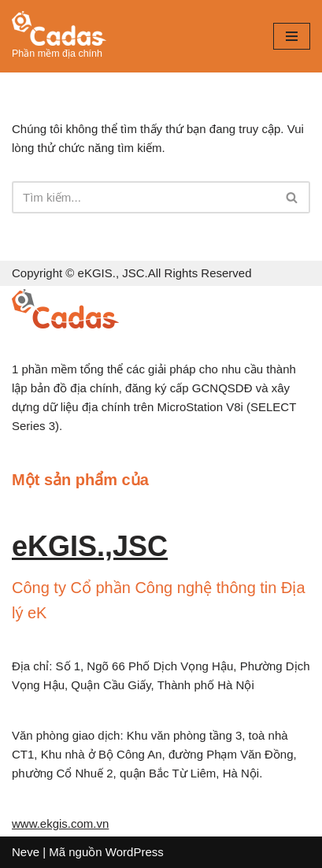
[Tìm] (143, 197)
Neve (26, 852)
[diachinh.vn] (59, 36)
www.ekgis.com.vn (60, 823)
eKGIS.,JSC (90, 546)
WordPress (135, 852)
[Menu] (292, 36)
